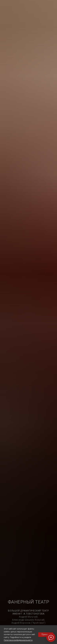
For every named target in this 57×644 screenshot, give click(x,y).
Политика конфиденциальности (18, 640)
